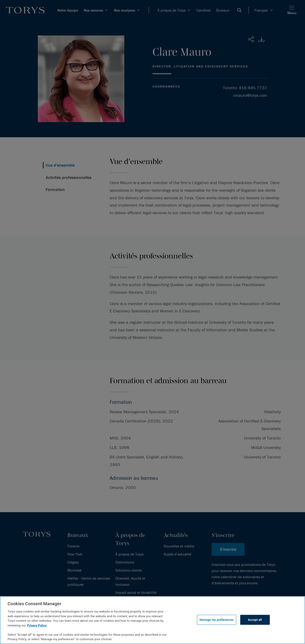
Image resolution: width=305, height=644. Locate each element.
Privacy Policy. (37, 625)
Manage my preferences (217, 620)
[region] (152, 620)
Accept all (255, 620)
